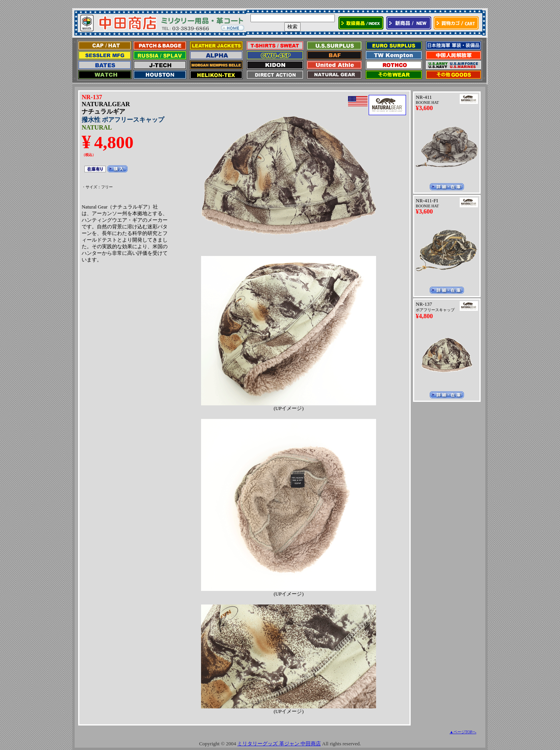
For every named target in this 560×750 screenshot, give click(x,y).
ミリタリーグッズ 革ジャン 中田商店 (279, 744)
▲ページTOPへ (463, 732)
